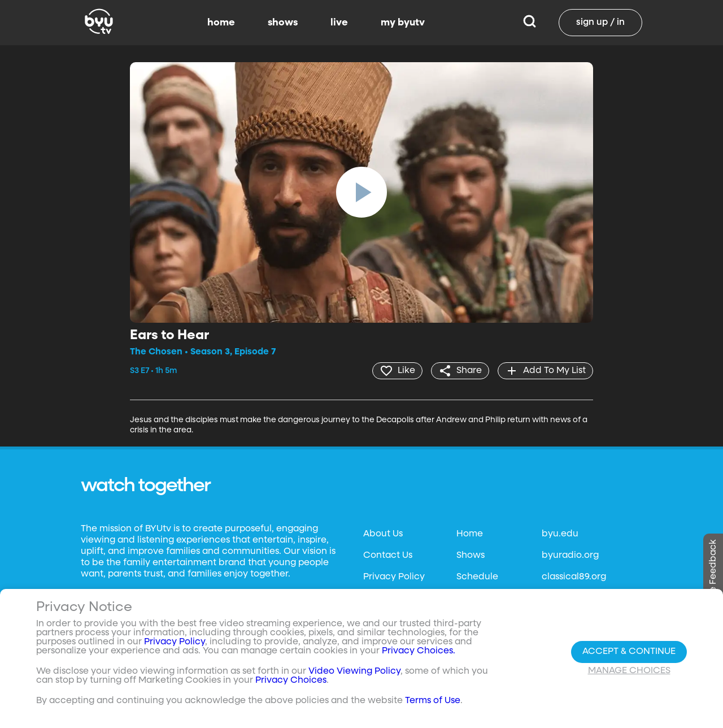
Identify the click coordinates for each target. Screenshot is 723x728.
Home (470, 534)
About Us (383, 534)
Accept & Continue (629, 652)
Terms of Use (433, 701)
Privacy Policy (394, 577)
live (339, 23)
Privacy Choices (291, 681)
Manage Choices (629, 671)
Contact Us (388, 556)
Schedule (477, 577)
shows (283, 23)
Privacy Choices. (419, 651)
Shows (471, 556)
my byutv (403, 23)
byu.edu (560, 534)
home (221, 23)
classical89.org (574, 577)
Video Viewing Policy (354, 671)
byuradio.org (570, 556)
